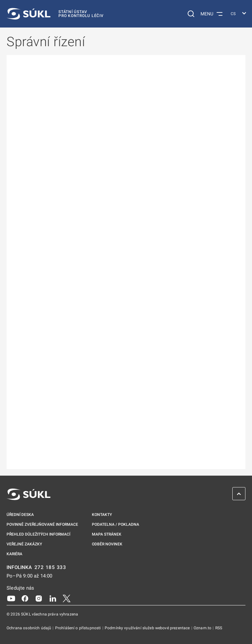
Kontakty (102, 515)
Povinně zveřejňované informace (42, 524)
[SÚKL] (55, 14)
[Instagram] (39, 598)
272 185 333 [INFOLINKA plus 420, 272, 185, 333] (50, 568)
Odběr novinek (107, 544)
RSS (219, 628)
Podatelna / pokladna (115, 524)
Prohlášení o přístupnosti (79, 628)
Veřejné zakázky (24, 544)
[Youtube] (11, 598)
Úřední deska (20, 515)
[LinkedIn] (53, 598)
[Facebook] (25, 598)
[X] (67, 598)
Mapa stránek (107, 534)
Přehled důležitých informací (38, 534)
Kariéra (14, 554)
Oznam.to (203, 628)
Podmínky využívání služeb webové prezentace (148, 628)
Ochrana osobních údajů (29, 628)
